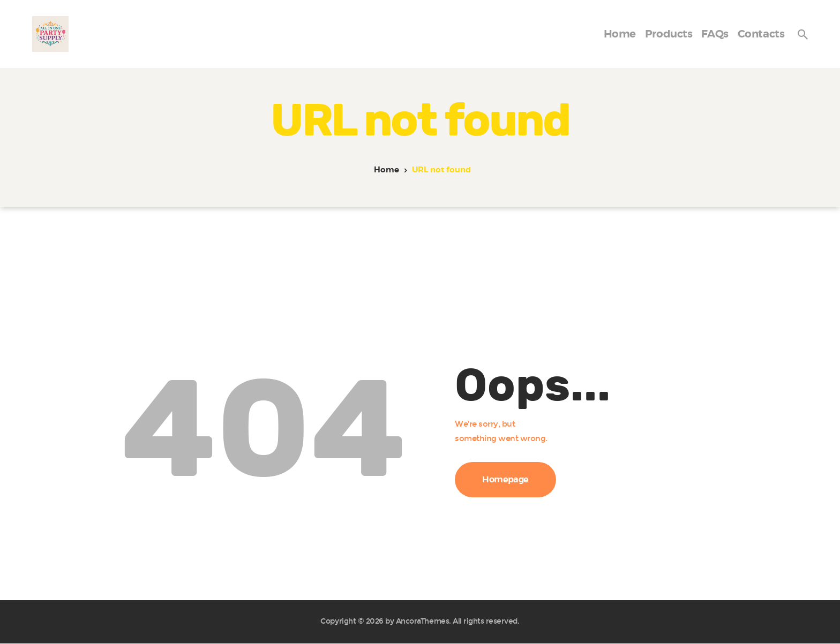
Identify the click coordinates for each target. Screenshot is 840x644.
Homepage (505, 480)
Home (387, 170)
